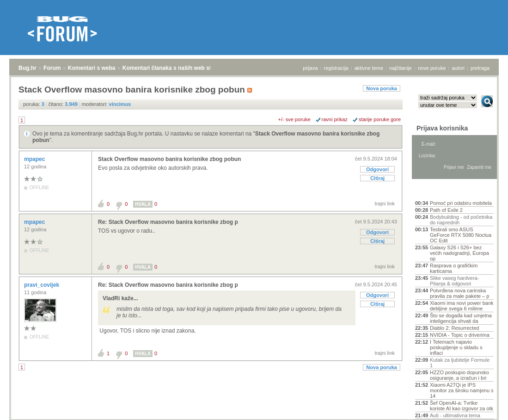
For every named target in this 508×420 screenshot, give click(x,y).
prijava (310, 68)
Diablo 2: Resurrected (454, 328)
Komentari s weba (92, 68)
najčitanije (401, 68)
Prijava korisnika (442, 128)
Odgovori (377, 169)
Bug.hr (28, 68)
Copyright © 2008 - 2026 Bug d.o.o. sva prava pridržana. (254, 417)
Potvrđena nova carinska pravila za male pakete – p (459, 293)
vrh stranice (483, 407)
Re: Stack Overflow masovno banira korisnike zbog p (168, 222)
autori (459, 68)
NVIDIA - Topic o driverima (460, 335)
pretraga (480, 68)
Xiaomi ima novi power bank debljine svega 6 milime (462, 306)
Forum (52, 68)
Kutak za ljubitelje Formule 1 (460, 363)
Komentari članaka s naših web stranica (175, 68)
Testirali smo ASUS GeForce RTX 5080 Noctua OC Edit (461, 235)
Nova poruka (382, 88)
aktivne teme (369, 68)
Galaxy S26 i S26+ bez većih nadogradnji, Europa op (459, 253)
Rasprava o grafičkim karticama (454, 268)
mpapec (35, 159)
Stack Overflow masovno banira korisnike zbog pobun (169, 159)
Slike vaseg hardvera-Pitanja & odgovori (454, 281)
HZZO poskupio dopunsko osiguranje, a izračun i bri (459, 375)
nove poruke (432, 68)
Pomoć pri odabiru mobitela (461, 203)
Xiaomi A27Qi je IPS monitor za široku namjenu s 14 (462, 390)
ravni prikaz (335, 119)
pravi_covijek (42, 285)
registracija (336, 68)
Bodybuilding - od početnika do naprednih (461, 220)
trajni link (385, 204)
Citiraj (377, 178)
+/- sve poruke (294, 119)
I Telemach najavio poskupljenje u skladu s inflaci (456, 347)
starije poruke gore (380, 119)
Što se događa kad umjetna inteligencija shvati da (461, 318)
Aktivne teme (437, 191)
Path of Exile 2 (446, 210)
